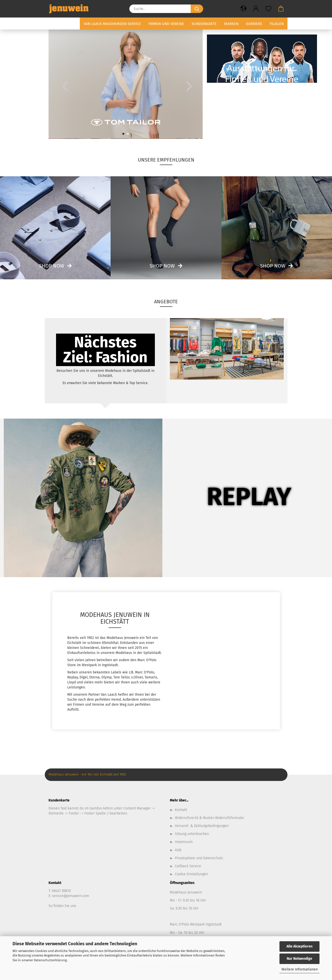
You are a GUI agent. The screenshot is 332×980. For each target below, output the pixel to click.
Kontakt (181, 810)
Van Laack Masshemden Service (112, 24)
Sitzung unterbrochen (192, 834)
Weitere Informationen (300, 969)
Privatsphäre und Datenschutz (199, 858)
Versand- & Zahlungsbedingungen (202, 826)
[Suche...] (197, 9)
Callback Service (188, 866)
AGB (178, 850)
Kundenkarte (204, 24)
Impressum (184, 842)
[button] (243, 9)
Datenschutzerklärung (50, 960)
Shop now (52, 266)
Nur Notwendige (299, 959)
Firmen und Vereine (166, 24)
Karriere (254, 24)
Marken (231, 24)
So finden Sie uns (62, 906)
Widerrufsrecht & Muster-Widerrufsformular (210, 818)
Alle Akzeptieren (299, 946)
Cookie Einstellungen (192, 874)
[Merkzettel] (268, 9)
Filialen (277, 24)
